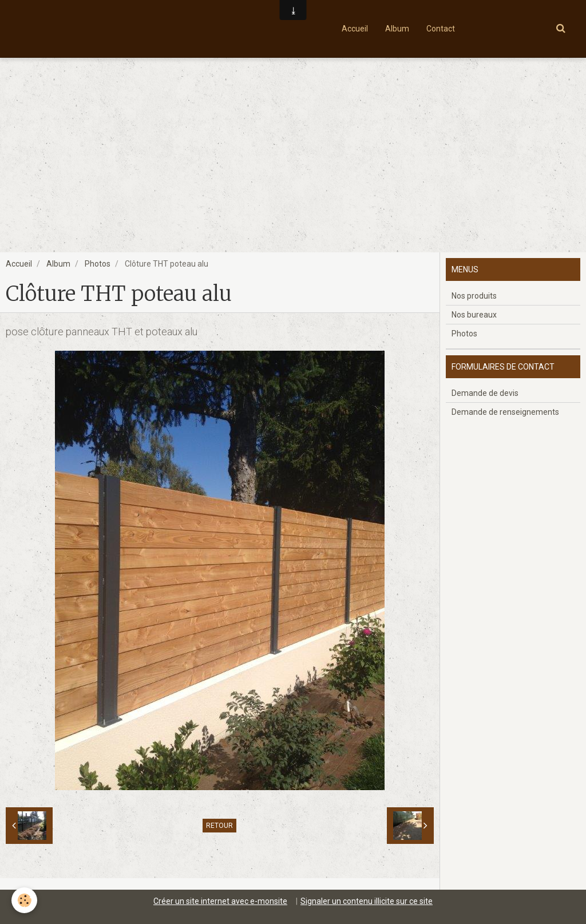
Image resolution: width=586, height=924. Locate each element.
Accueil (355, 29)
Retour (219, 826)
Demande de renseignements (505, 412)
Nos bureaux (474, 315)
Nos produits (474, 296)
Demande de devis (485, 393)
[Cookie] (24, 900)
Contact (441, 29)
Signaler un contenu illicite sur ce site (367, 901)
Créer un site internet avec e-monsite (220, 901)
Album (397, 29)
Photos (98, 264)
